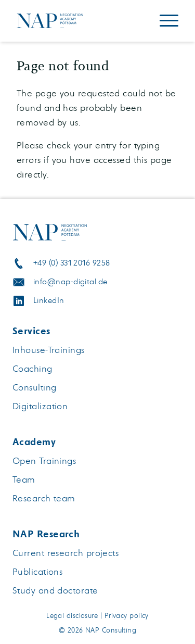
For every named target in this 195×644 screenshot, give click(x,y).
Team (24, 480)
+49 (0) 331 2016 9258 (71, 263)
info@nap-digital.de (70, 282)
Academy (34, 442)
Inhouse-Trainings (49, 350)
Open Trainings (44, 461)
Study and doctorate (55, 591)
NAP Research (46, 534)
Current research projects (66, 553)
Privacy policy (127, 616)
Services (31, 331)
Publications (37, 572)
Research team (44, 498)
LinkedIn (49, 301)
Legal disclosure (72, 616)
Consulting (35, 388)
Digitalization (40, 406)
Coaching (32, 369)
